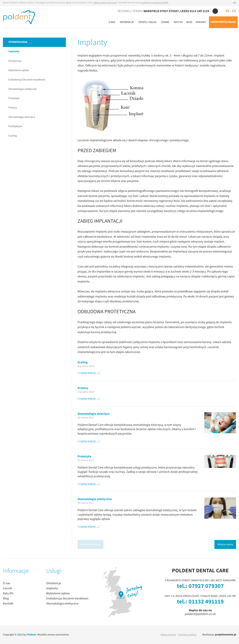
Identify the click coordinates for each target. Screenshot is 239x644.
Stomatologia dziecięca (22, 117)
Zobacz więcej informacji (105, 3)
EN (234, 11)
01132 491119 (206, 602)
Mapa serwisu (168, 635)
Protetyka (14, 98)
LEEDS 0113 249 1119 (195, 11)
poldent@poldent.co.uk (200, 614)
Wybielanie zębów (19, 70)
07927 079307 (206, 586)
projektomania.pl (226, 635)
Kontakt (201, 22)
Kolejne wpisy (225, 544)
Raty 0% (178, 22)
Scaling (13, 136)
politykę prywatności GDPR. (155, 3)
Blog (189, 22)
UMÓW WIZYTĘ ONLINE (223, 22)
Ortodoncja (15, 61)
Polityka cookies (187, 635)
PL (228, 11)
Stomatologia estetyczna (23, 89)
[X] (235, 3)
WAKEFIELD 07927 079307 (161, 11)
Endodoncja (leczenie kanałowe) (27, 80)
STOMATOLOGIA (18, 42)
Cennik (165, 22)
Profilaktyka (15, 126)
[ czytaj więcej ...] (89, 373)
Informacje (127, 22)
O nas (112, 22)
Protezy (13, 108)
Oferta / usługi (147, 22)
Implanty (14, 52)
